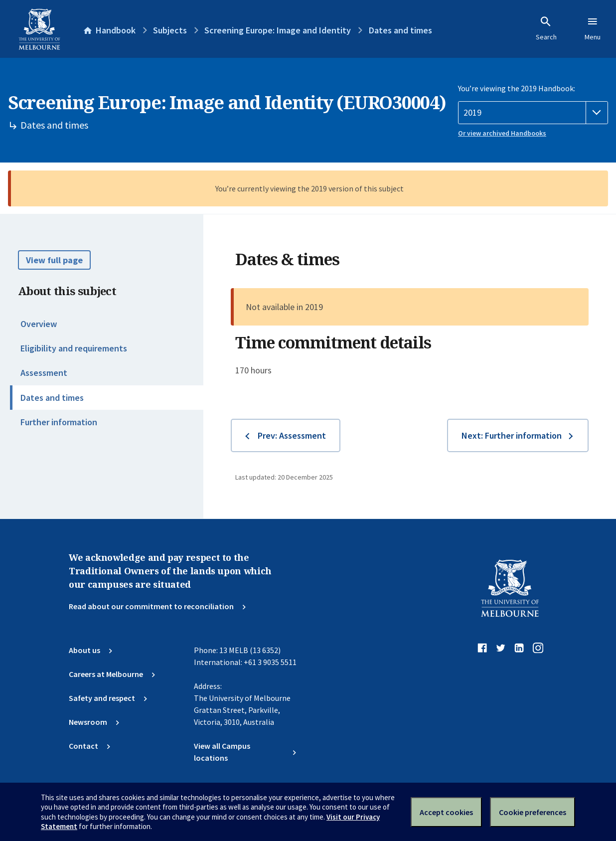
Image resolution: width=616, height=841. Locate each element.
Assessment (44, 373)
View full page (54, 260)
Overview (39, 324)
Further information (59, 422)
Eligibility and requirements (74, 348)
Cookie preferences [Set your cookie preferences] (533, 812)
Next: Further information (512, 435)
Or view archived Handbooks (502, 133)
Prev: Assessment (292, 435)
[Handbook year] (533, 113)
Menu (593, 28)
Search (546, 28)
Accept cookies (446, 812)
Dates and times (52, 398)
